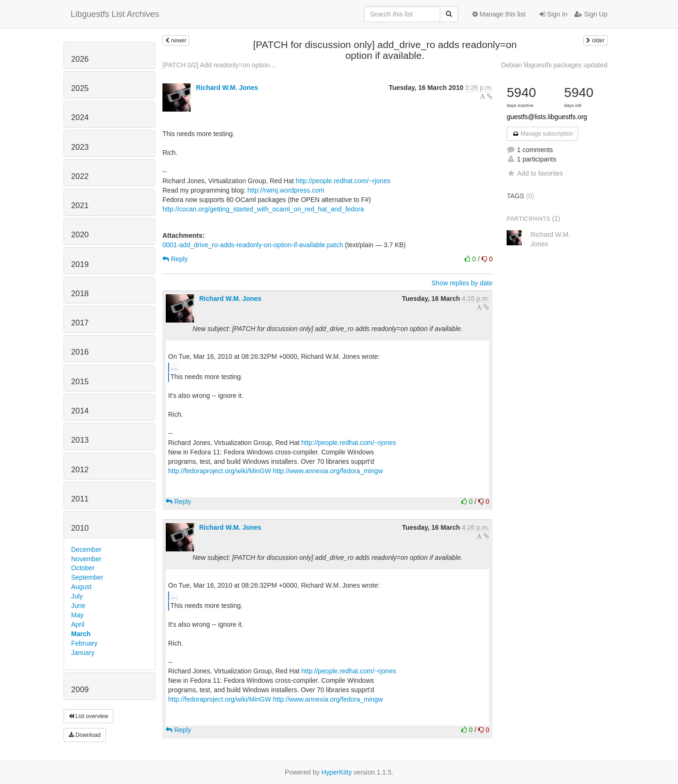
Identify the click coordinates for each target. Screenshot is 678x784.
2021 (80, 206)
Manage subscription (542, 134)
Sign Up (591, 14)
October (83, 568)
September (87, 577)
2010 (80, 528)
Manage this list (499, 14)
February (84, 643)
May (77, 615)
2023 (80, 147)
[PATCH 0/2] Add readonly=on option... (219, 65)
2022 (80, 176)
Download (85, 735)
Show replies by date (462, 283)
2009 (80, 690)
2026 (80, 59)
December (86, 550)
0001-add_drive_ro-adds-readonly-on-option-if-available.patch (253, 245)
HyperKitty (337, 772)
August (81, 587)
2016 (80, 352)
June (78, 606)
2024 (80, 117)
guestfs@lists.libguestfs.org (547, 117)
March (81, 634)
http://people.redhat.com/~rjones (343, 181)
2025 (80, 88)
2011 (80, 499)
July (77, 596)
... (174, 367)
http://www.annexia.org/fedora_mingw (328, 471)
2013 (80, 440)
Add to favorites (535, 173)
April (78, 624)
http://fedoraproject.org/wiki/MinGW (220, 471)
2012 (80, 470)
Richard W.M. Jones (227, 88)
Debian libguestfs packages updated (554, 65)
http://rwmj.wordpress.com (286, 190)
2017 (80, 323)
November (86, 559)
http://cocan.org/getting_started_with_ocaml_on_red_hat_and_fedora (263, 209)
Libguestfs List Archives (115, 14)
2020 (80, 235)
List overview (89, 716)
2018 (80, 294)
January (83, 653)
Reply (175, 259)
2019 (80, 264)
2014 (80, 411)
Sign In (553, 14)
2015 (80, 382)
